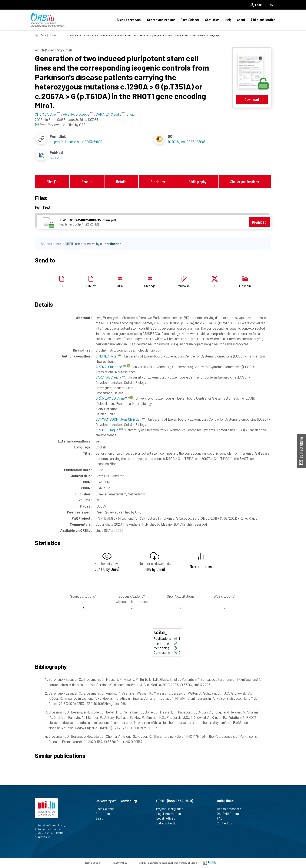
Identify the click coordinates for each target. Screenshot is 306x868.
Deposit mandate (231, 809)
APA (120, 286)
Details (121, 182)
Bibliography (197, 182)
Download (252, 99)
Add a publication (263, 20)
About (241, 20)
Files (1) (52, 182)
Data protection (169, 823)
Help (228, 20)
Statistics (212, 20)
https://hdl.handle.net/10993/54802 (76, 142)
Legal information (170, 814)
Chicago (150, 286)
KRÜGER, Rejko (109, 430)
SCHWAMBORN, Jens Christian (120, 419)
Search (102, 818)
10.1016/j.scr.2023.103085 (187, 142)
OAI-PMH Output (230, 814)
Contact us (226, 823)
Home (53, 35)
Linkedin (245, 286)
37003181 (57, 158)
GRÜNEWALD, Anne (112, 398)
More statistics (201, 567)
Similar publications (245, 182)
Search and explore (161, 20)
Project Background (172, 809)
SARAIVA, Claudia (110, 377)
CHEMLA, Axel (108, 356)
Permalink (184, 286)
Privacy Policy (119, 863)
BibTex (91, 286)
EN (271, 5)
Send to (87, 182)
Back (44, 35)
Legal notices (167, 818)
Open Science (190, 20)
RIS (62, 286)
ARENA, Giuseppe (111, 367)
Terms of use (92, 863)
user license (112, 244)
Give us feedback (129, 20)
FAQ (221, 818)
